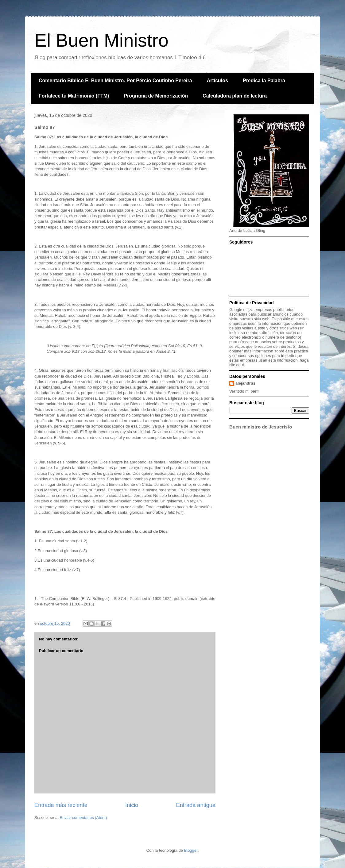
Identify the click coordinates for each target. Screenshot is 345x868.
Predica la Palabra (264, 81)
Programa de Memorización (156, 96)
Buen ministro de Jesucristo (261, 427)
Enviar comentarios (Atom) (83, 818)
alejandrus (245, 383)
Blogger (191, 850)
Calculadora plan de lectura (235, 96)
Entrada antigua (196, 805)
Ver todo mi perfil (244, 391)
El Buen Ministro (101, 40)
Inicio (132, 805)
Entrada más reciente (61, 805)
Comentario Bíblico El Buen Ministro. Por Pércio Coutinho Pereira (115, 81)
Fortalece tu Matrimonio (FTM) (74, 96)
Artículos (217, 81)
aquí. (240, 365)
